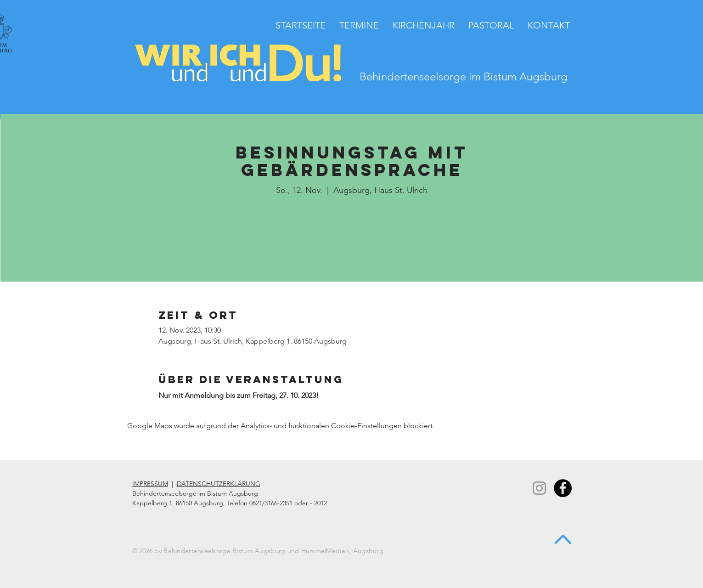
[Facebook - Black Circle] (563, 488)
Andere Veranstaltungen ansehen (352, 241)
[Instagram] (539, 488)
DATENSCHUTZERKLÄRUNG (219, 484)
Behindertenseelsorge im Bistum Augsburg (464, 76)
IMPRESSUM (150, 484)
